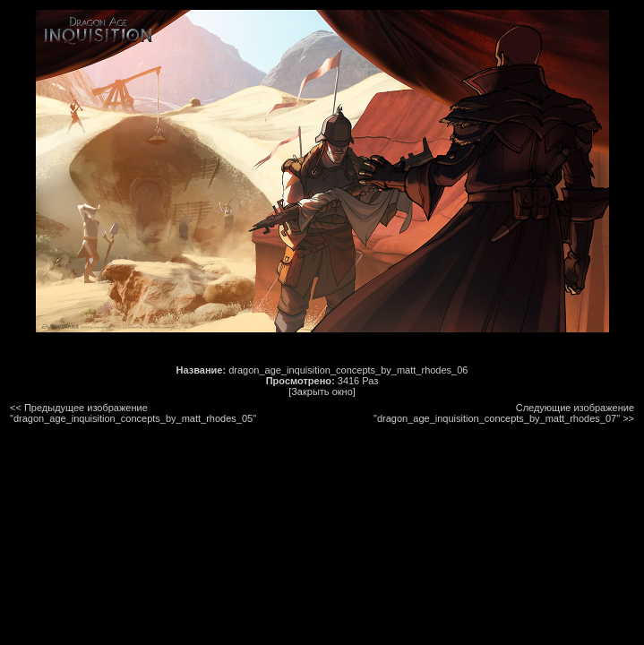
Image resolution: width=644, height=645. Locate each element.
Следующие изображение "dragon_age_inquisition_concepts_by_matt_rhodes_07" (504, 413)
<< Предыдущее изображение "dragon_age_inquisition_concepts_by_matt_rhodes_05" (133, 413)
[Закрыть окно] (322, 391)
